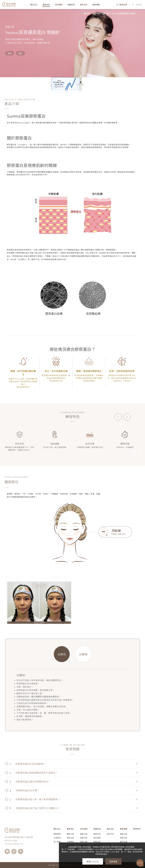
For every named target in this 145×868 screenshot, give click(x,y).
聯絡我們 (137, 829)
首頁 (87, 13)
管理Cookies (93, 862)
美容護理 (97, 838)
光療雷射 (70, 842)
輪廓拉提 (70, 834)
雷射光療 (84, 842)
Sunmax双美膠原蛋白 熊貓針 (124, 13)
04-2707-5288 (11, 841)
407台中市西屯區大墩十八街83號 (19, 837)
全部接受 (113, 862)
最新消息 (110, 834)
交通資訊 (57, 838)
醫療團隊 (57, 834)
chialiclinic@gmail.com (14, 844)
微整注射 (106, 13)
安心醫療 (57, 842)
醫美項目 (96, 13)
